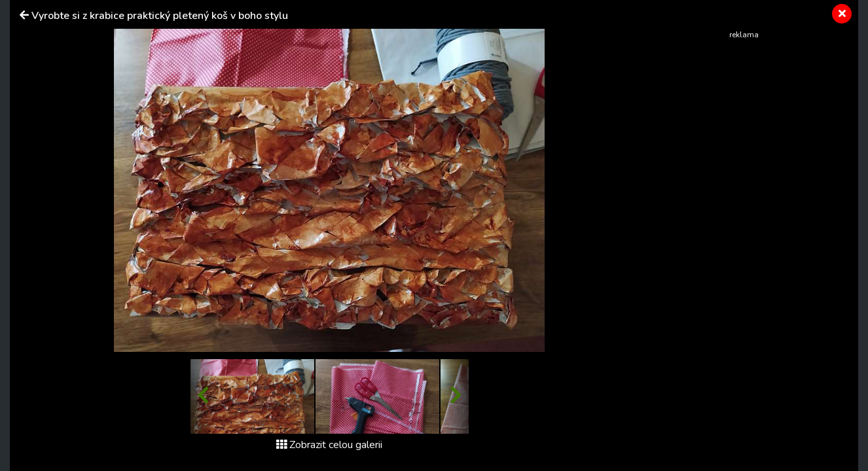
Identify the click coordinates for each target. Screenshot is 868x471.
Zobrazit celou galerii (329, 445)
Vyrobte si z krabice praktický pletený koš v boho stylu (160, 16)
